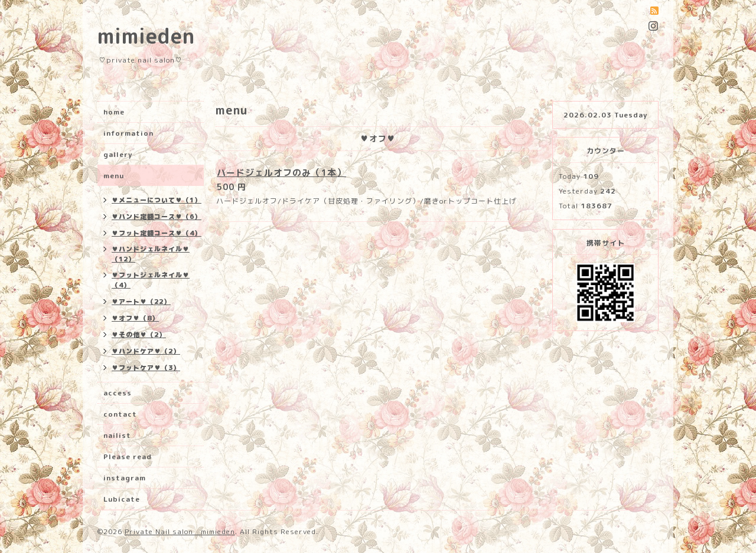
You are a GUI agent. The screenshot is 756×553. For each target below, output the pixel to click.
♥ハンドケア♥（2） (146, 351)
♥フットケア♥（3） (146, 368)
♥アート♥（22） (141, 302)
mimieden (146, 36)
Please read (128, 457)
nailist (117, 435)
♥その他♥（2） (139, 335)
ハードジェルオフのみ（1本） (281, 173)
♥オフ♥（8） (135, 318)
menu (114, 176)
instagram (125, 478)
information (128, 133)
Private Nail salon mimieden (180, 531)
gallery (118, 154)
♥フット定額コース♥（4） (157, 233)
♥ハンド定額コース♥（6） (157, 217)
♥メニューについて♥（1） (157, 200)
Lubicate (122, 499)
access (118, 393)
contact (120, 414)
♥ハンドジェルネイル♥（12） (151, 254)
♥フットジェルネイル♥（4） (151, 280)
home (114, 112)
